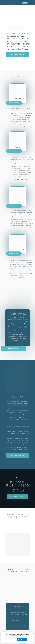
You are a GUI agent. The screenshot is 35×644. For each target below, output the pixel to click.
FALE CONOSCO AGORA (17, 55)
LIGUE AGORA (25, 3)
